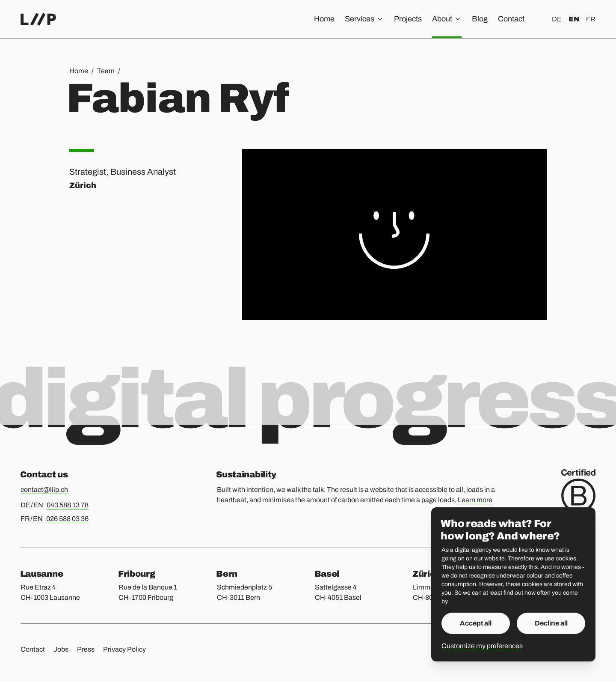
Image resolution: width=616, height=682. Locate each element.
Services (364, 19)
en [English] (574, 19)
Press (86, 649)
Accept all (476, 623)
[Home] (38, 19)
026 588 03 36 (67, 519)
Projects (408, 19)
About (447, 19)
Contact (511, 19)
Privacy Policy (124, 649)
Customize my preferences (482, 646)
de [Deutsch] (557, 19)
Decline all (551, 623)
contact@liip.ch (44, 490)
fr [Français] (591, 19)
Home (324, 19)
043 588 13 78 (68, 505)
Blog (480, 19)
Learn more (475, 500)
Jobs (61, 649)
